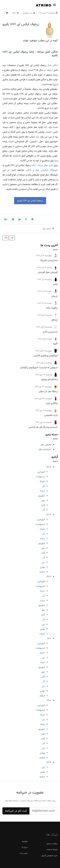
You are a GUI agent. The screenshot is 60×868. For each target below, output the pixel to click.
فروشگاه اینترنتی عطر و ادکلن (42, 170)
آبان (43, 505)
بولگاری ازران (52, 403)
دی (43, 562)
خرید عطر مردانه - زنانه (42, 165)
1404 (49, 467)
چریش (54, 296)
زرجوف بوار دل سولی (48, 391)
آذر (44, 510)
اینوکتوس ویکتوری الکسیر (46, 356)
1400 (49, 700)
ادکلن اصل (52, 65)
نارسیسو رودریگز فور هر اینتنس (43, 427)
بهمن (42, 567)
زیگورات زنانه (52, 308)
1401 (49, 639)
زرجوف (50, 70)
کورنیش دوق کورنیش (48, 272)
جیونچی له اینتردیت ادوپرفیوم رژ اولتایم (39, 367)
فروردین (41, 472)
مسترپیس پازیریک (49, 260)
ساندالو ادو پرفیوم (49, 379)
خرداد (42, 481)
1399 (49, 762)
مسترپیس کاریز (50, 332)
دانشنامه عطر (45, 449)
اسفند (42, 572)
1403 (49, 515)
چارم (55, 284)
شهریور (42, 496)
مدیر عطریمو (28, 13)
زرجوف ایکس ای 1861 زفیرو (21, 24)
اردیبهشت (40, 477)
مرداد (42, 491)
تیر (43, 486)
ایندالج (55, 320)
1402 (49, 577)
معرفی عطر (46, 445)
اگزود (55, 344)
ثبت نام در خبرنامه (16, 811)
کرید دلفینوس (51, 415)
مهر (43, 500)
